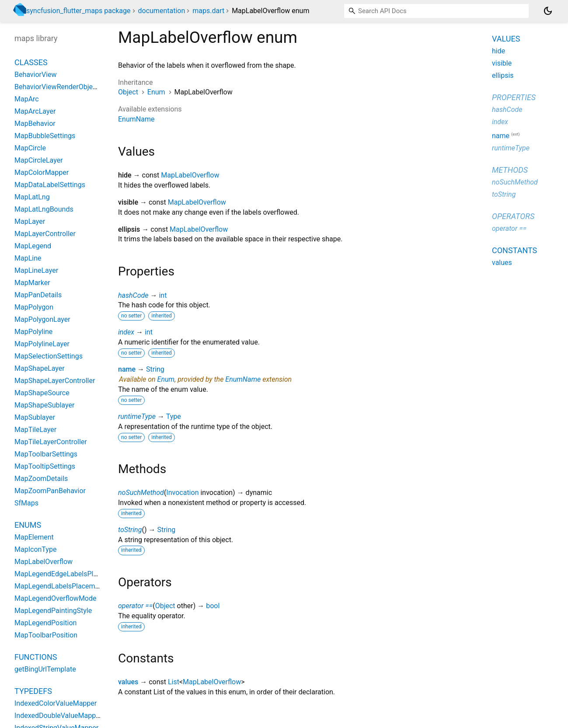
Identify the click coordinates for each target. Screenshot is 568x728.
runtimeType (137, 416)
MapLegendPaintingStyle (53, 611)
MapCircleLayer (39, 160)
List (174, 682)
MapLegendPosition (45, 623)
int (163, 295)
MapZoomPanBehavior (50, 491)
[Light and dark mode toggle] (548, 11)
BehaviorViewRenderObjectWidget (67, 87)
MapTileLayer (35, 430)
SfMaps (26, 503)
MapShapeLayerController (55, 381)
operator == (135, 606)
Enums (28, 525)
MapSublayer (35, 417)
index (126, 332)
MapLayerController (45, 234)
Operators (513, 216)
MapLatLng (32, 197)
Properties (514, 97)
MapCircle (30, 148)
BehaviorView (36, 75)
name (127, 369)
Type (174, 416)
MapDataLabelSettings (50, 185)
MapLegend (33, 246)
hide (498, 51)
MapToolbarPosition (46, 635)
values (128, 682)
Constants (514, 250)
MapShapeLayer (40, 368)
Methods (510, 170)
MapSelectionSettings (49, 356)
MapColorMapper (42, 172)
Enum (156, 92)
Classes (31, 62)
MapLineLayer (36, 270)
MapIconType (35, 549)
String (155, 369)
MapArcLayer (35, 111)
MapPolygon (34, 307)
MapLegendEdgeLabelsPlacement (68, 574)
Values (506, 39)
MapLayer (30, 221)
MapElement (34, 537)
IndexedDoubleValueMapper (58, 716)
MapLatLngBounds (44, 209)
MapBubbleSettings (45, 136)
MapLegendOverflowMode (55, 598)
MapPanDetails (38, 295)
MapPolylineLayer (42, 344)
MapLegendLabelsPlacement (60, 586)
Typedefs (33, 691)
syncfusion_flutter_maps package (78, 11)
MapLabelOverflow (190, 175)
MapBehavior (35, 124)
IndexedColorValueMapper (56, 703)
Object (128, 92)
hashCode (133, 295)
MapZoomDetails (41, 479)
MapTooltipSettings (45, 466)
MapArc (27, 99)
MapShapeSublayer (44, 405)
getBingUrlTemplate (45, 669)
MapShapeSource (42, 393)
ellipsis (503, 75)
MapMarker (32, 283)
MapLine (28, 258)
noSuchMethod (141, 493)
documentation (162, 11)
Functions (36, 657)
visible (502, 63)
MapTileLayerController (51, 442)
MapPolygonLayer (42, 319)
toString (130, 530)
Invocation (182, 493)
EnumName (136, 119)
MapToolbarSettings (46, 454)
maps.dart (208, 11)
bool (213, 606)
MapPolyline (33, 332)
